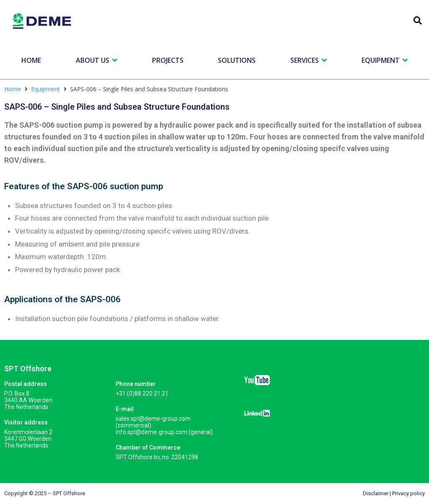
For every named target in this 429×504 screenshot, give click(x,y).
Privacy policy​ (408, 493)
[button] (417, 21)
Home (13, 89)
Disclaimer (376, 493)
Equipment (45, 89)
